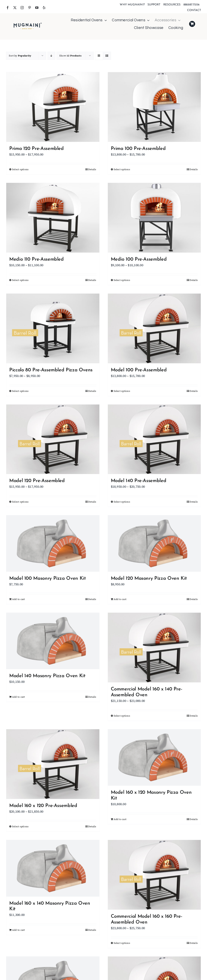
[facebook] (8, 8)
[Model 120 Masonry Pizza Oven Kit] (154, 543)
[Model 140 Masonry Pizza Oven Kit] (53, 641)
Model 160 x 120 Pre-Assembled (43, 806)
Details (92, 169)
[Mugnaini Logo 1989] (28, 24)
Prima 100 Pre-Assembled (138, 149)
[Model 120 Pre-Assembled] (53, 439)
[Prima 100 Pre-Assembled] (154, 107)
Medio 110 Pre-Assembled (37, 259)
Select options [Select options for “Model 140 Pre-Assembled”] (122, 502)
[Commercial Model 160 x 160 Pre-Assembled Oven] (154, 875)
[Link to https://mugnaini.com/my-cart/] (192, 24)
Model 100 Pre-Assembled (139, 370)
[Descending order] (51, 56)
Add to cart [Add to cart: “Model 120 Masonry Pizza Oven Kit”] (120, 599)
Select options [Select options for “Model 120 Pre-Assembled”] (20, 502)
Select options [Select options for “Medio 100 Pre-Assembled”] (122, 280)
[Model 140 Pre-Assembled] (154, 439)
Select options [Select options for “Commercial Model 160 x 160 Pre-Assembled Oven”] (122, 943)
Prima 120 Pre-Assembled (37, 149)
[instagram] (22, 8)
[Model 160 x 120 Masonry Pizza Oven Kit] (154, 757)
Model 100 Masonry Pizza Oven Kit (47, 579)
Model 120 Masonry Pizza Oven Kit (149, 579)
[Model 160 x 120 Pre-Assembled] (53, 764)
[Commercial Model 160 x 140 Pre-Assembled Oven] (154, 648)
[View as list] (107, 56)
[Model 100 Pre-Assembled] (154, 328)
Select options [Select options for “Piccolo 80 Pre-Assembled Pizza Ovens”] (20, 391)
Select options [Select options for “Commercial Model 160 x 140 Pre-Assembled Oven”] (122, 716)
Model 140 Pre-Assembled (139, 481)
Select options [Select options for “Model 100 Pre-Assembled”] (122, 391)
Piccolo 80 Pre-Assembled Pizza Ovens (51, 370)
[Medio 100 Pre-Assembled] (154, 218)
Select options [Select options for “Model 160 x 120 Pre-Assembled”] (20, 826)
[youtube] (37, 8)
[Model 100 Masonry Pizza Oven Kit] (53, 543)
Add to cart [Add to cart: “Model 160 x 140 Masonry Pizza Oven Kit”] (19, 930)
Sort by (20, 56)
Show (70, 56)
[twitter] (15, 8)
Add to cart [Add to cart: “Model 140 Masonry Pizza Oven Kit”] (19, 697)
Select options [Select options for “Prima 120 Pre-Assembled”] (20, 169)
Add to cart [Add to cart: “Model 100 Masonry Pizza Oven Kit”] (19, 599)
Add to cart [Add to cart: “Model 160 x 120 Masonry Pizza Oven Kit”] (120, 819)
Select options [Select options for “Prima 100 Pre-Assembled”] (122, 169)
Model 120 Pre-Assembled (37, 481)
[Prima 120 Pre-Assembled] (53, 107)
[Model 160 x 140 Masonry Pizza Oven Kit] (53, 868)
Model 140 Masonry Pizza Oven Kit (47, 676)
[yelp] (44, 8)
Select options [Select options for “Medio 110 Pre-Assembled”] (20, 280)
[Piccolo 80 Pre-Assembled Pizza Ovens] (53, 328)
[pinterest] (30, 8)
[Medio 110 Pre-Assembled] (53, 218)
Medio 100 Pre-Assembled (139, 259)
